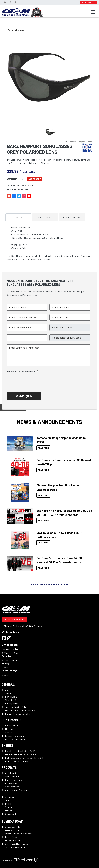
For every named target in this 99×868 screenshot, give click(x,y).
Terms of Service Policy (16, 707)
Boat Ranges (11, 720)
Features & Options (72, 217)
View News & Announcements (49, 585)
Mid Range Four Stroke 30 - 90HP (21, 754)
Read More (43, 448)
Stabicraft (10, 732)
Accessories (11, 783)
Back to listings (14, 30)
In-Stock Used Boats (15, 739)
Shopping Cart (12, 700)
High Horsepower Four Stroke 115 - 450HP (25, 758)
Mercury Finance (13, 840)
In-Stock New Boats (15, 736)
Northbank (10, 729)
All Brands (10, 797)
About (8, 690)
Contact (9, 693)
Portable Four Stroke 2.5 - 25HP (20, 751)
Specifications (45, 217)
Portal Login (11, 697)
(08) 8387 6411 (11, 632)
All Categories (12, 773)
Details (18, 217)
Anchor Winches (13, 787)
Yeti (7, 800)
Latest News (11, 837)
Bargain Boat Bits (13, 780)
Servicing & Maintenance (17, 844)
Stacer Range (11, 726)
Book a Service (14, 619)
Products (9, 767)
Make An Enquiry (13, 830)
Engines (8, 745)
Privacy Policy (12, 704)
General (8, 684)
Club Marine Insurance (15, 847)
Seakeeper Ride (12, 776)
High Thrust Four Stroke (16, 761)
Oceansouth (11, 814)
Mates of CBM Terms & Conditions (21, 710)
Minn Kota (10, 810)
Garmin (8, 807)
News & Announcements (49, 422)
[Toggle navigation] (93, 12)
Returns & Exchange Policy (18, 714)
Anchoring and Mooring (16, 790)
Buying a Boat (12, 821)
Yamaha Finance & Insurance (19, 834)
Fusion (8, 804)
